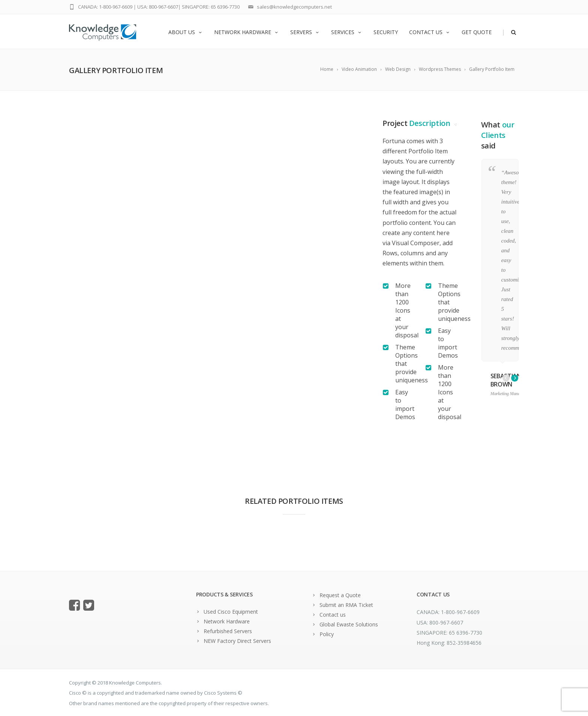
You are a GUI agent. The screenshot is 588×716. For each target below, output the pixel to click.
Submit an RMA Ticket (346, 605)
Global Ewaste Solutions (349, 624)
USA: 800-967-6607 (158, 7)
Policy (327, 634)
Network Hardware (247, 32)
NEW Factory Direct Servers (237, 641)
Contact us (430, 32)
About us (186, 32)
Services (347, 32)
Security (386, 32)
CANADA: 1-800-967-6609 (105, 7)
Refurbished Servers (228, 631)
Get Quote (477, 32)
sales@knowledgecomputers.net (294, 7)
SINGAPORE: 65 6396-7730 (211, 7)
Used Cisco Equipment (231, 612)
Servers (305, 32)
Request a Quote (340, 595)
